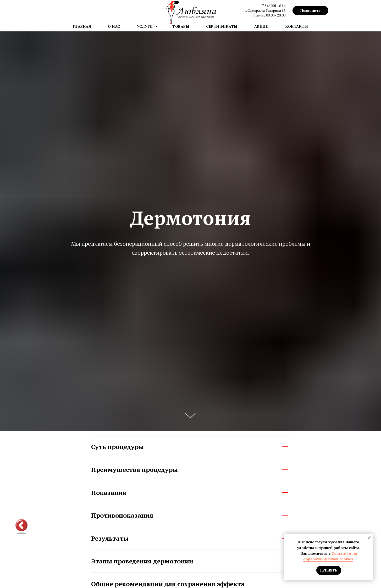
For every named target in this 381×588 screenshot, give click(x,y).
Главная (82, 26)
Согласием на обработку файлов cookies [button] (330, 556)
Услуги (146, 26)
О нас (114, 26)
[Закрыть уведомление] (369, 538)
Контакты (297, 26)
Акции (262, 26)
